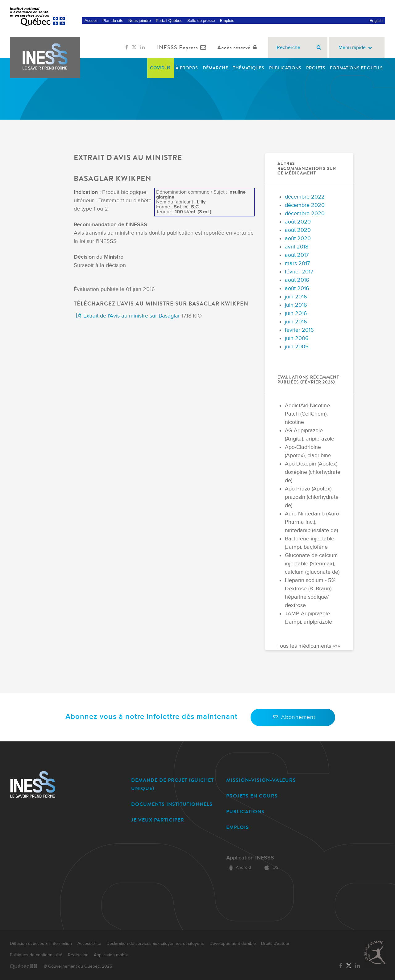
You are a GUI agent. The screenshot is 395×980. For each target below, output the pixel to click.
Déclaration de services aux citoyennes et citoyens (155, 944)
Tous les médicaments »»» (309, 646)
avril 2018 (297, 247)
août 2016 (297, 280)
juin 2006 (297, 338)
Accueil (91, 21)
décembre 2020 (305, 205)
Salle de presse (201, 21)
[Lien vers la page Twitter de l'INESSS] (134, 47)
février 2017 (299, 272)
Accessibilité (89, 944)
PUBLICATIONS (245, 812)
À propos (187, 68)
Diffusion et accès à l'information (41, 944)
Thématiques (249, 68)
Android (239, 867)
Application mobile (111, 955)
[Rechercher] (319, 47)
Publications (285, 68)
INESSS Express (183, 47)
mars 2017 (297, 263)
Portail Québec (169, 21)
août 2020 (298, 222)
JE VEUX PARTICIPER (158, 820)
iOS (270, 867)
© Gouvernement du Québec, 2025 (78, 966)
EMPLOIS (238, 827)
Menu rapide (357, 48)
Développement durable (233, 944)
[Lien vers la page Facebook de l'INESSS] (127, 47)
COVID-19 (160, 68)
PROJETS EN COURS (252, 796)
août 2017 (297, 255)
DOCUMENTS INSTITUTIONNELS (172, 804)
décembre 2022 (305, 197)
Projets (316, 68)
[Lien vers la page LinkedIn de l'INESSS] (143, 47)
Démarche (216, 68)
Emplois (227, 21)
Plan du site (113, 21)
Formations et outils (356, 68)
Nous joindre (140, 21)
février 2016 (299, 330)
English (376, 21)
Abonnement (293, 717)
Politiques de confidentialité (36, 955)
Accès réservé (238, 47)
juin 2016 (296, 297)
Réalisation (78, 955)
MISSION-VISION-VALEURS (261, 780)
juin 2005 (297, 347)
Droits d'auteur (275, 944)
